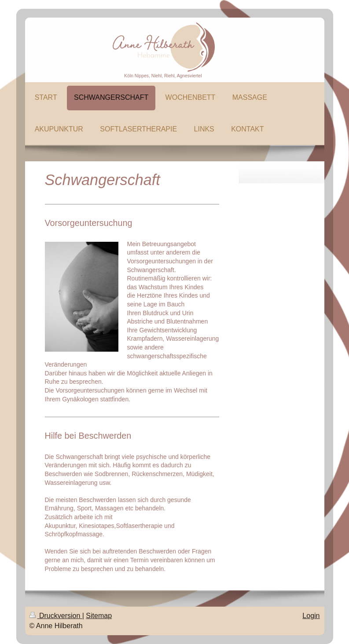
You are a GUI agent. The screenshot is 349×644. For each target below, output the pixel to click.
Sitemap (99, 616)
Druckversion (56, 616)
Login (311, 616)
